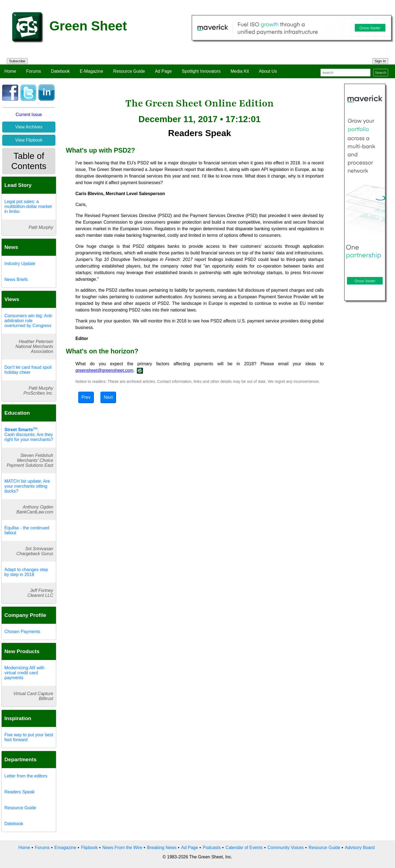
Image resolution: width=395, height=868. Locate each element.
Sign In (380, 61)
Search (381, 73)
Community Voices (286, 848)
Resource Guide (129, 71)
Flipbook (89, 848)
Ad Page (163, 71)
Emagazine (65, 848)
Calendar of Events (244, 848)
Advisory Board (360, 848)
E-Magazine (91, 71)
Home (10, 71)
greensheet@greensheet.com (104, 370)
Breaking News (162, 848)
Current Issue (29, 115)
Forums (33, 71)
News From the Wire (122, 848)
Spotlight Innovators (201, 71)
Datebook (60, 71)
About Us (268, 71)
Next (108, 397)
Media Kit (240, 71)
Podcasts (212, 848)
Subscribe (17, 61)
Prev (86, 397)
